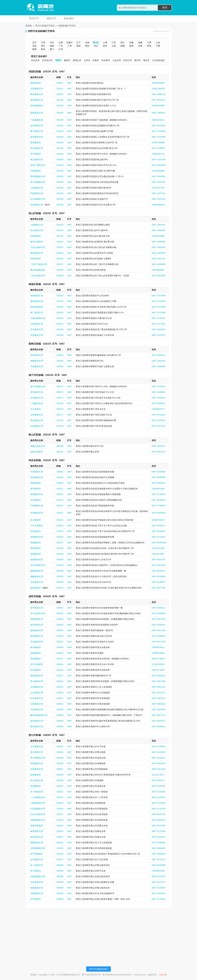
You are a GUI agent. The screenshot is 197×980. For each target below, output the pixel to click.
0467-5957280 (159, 681)
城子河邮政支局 (38, 386)
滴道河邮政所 (37, 307)
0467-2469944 (159, 242)
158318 (60, 820)
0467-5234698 (159, 865)
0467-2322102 (159, 199)
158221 (60, 506)
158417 (60, 676)
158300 (47, 735)
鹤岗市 (67, 60)
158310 (60, 786)
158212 (60, 494)
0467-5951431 (159, 687)
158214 (60, 500)
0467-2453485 (159, 276)
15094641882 (158, 489)
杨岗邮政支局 (37, 630)
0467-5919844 (159, 613)
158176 (60, 403)
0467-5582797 (159, 559)
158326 (60, 854)
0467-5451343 (159, 769)
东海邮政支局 (37, 398)
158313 (60, 797)
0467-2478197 (159, 335)
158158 (60, 329)
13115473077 (158, 775)
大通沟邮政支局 (38, 318)
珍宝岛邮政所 (37, 664)
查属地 (29, 26)
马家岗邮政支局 (38, 820)
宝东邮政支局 (37, 642)
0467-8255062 (159, 500)
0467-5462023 (159, 820)
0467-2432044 (159, 386)
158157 (60, 324)
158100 (47, 72)
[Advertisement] (99, 932)
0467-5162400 (159, 792)
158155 (60, 307)
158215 (60, 588)
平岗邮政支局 (37, 366)
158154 (60, 301)
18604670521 (158, 120)
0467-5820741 (159, 721)
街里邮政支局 (37, 355)
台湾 (61, 49)
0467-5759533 (159, 506)
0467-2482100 (159, 361)
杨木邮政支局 (37, 837)
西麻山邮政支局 (38, 446)
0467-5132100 (159, 809)
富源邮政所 (36, 786)
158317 (60, 814)
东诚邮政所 (36, 653)
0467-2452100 (159, 259)
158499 (60, 709)
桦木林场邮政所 (38, 270)
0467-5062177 (159, 780)
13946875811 (158, 647)
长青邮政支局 (37, 426)
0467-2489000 (159, 366)
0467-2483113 (159, 355)
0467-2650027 (159, 403)
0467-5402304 (159, 763)
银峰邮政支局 (37, 571)
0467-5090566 (159, 843)
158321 (60, 837)
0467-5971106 (159, 630)
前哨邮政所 (36, 548)
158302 (60, 746)
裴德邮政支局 (37, 763)
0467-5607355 (159, 588)
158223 (60, 520)
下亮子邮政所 (37, 526)
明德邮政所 (36, 543)
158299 (60, 559)
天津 (43, 42)
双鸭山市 (77, 60)
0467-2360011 (159, 113)
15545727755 (158, 188)
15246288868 (158, 171)
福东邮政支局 (37, 137)
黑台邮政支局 (37, 752)
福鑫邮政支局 (37, 576)
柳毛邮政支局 (37, 253)
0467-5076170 (159, 859)
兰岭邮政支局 (37, 324)
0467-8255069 (159, 472)
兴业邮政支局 (37, 709)
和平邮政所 (36, 154)
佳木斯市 (106, 60)
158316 (60, 809)
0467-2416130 (159, 415)
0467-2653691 (159, 176)
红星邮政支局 (37, 89)
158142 (60, 247)
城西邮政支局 (37, 888)
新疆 (34, 49)
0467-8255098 (159, 477)
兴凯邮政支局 (37, 769)
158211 (60, 489)
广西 (70, 46)
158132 (60, 236)
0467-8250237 (159, 100)
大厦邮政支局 (37, 188)
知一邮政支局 (37, 792)
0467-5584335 (159, 565)
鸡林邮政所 (36, 483)
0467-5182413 (159, 758)
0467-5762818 (159, 537)
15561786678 (158, 89)
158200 (47, 460)
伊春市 (96, 60)
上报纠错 (162, 975)
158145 (60, 259)
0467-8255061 (159, 483)
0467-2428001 (159, 392)
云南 (114, 46)
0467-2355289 (159, 131)
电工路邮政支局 (38, 182)
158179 (60, 426)
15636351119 (158, 154)
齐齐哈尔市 (47, 60)
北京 (34, 42)
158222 (60, 513)
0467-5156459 (159, 746)
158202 (60, 472)
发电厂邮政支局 (38, 165)
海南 (78, 46)
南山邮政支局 (37, 159)
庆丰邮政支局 (37, 698)
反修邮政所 (36, 554)
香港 (43, 49)
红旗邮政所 (36, 236)
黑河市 (137, 60)
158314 (60, 803)
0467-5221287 (159, 876)
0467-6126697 (159, 582)
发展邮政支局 (37, 494)
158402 (60, 608)
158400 (47, 596)
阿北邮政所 (36, 670)
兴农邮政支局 (37, 472)
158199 (60, 100)
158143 (60, 253)
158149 (60, 276)
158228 (60, 548)
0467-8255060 (159, 576)
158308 (60, 775)
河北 (52, 42)
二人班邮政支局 (38, 797)
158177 (60, 415)
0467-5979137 (159, 693)
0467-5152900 (159, 752)
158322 (60, 843)
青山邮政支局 (37, 681)
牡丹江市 (128, 60)
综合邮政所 (36, 531)
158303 (60, 752)
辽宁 (78, 42)
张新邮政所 (36, 259)
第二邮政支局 (37, 865)
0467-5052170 (159, 814)
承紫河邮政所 (37, 826)
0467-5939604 (159, 636)
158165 (60, 366)
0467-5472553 (159, 826)
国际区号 (51, 18)
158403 (60, 619)
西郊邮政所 (36, 83)
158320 (60, 831)
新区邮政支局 (37, 420)
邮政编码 (69, 18)
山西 (61, 42)
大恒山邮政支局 (38, 247)
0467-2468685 (159, 264)
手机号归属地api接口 (98, 969)
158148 (60, 270)
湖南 (52, 46)
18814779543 (158, 659)
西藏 (123, 46)
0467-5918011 (159, 608)
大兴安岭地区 (158, 60)
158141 (60, 242)
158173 (60, 392)
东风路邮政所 (37, 106)
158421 (60, 698)
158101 (60, 83)
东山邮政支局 (37, 148)
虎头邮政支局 (37, 636)
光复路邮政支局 (38, 876)
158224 (60, 526)
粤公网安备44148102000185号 (117, 975)
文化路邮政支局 (38, 199)
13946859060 (158, 83)
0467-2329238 (159, 159)
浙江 (123, 42)
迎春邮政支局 (37, 619)
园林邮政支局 (37, 113)
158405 (60, 636)
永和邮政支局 (37, 513)
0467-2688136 (159, 94)
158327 (60, 859)
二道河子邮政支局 (39, 264)
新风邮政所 (36, 143)
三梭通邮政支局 (38, 803)
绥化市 (146, 60)
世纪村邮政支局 (38, 565)
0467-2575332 (159, 318)
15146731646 (158, 548)
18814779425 (158, 670)
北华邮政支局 (37, 582)
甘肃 (140, 46)
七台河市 (117, 60)
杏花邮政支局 (37, 392)
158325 (60, 848)
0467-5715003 (159, 494)
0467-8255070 (159, 571)
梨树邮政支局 (37, 361)
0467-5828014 (159, 726)
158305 (60, 758)
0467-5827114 (159, 715)
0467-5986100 (159, 704)
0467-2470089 (159, 301)
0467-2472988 (159, 307)
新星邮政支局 (37, 100)
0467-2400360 (159, 329)
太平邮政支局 (37, 746)
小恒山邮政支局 (38, 276)
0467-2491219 (159, 452)
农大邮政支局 (37, 780)
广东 (61, 46)
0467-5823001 (159, 676)
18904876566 (158, 106)
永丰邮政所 (36, 409)
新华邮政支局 (37, 608)
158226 (60, 537)
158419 (60, 687)
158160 (60, 355)
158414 (60, 664)
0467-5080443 (159, 848)
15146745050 (158, 664)
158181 (60, 452)
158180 (60, 446)
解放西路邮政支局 (39, 715)
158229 (60, 554)
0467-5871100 (159, 642)
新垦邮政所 (36, 588)
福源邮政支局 (37, 559)
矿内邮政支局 (37, 329)
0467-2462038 (159, 247)
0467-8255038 (159, 513)
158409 (60, 647)
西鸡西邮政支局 (38, 176)
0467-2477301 (159, 324)
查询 (165, 8)
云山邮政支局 (37, 693)
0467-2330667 (159, 148)
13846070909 (158, 653)
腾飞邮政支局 (37, 131)
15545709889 (158, 143)
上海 (105, 42)
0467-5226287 (159, 888)
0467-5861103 (159, 698)
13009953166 (158, 871)
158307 (60, 769)
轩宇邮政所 (36, 899)
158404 (60, 630)
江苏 (114, 42)
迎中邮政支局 (37, 625)
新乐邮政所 (36, 647)
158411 (60, 659)
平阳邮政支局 (37, 506)
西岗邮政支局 (37, 676)
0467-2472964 (159, 296)
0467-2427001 (159, 426)
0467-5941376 (159, 619)
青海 (149, 46)
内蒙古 (70, 42)
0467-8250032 (159, 126)
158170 (60, 386)
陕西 (131, 46)
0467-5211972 (159, 882)
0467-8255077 (159, 526)
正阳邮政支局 (37, 415)
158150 (60, 296)
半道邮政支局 (37, 335)
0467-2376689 (159, 137)
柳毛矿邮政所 (37, 242)
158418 (60, 681)
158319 (60, 826)
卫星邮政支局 (37, 704)
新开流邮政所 (37, 854)
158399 (60, 865)
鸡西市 (58, 60)
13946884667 (158, 270)
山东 (158, 42)
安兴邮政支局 (37, 687)
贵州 (105, 46)
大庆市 (87, 60)
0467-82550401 (159, 543)
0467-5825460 (159, 709)
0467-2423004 (159, 420)
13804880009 (158, 205)
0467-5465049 (159, 854)
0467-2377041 (159, 193)
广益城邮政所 (37, 120)
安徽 (131, 42)
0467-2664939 (159, 165)
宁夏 (158, 46)
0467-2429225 (159, 398)
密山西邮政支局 (38, 758)
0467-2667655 (159, 182)
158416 (60, 670)
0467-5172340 (159, 831)
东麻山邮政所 (37, 452)
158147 (60, 264)
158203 (60, 477)
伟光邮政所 (36, 659)
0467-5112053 (159, 803)
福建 (140, 42)
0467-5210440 (159, 899)
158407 (60, 642)
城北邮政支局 (37, 726)
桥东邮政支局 (37, 94)
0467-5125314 (159, 797)
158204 (60, 483)
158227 (60, 543)
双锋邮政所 (36, 775)
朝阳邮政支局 (37, 843)
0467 (62, 72)
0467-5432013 (159, 837)
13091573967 (158, 554)
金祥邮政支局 (37, 126)
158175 (60, 398)
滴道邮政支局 (37, 296)
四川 (96, 46)
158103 (60, 94)
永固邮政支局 (37, 893)
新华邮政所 (36, 489)
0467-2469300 (159, 253)
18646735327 (158, 520)
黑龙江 (96, 42)
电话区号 (34, 18)
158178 (60, 420)
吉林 (87, 42)
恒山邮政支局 (37, 230)
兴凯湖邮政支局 (38, 848)
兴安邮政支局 (37, 882)
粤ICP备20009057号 (91, 975)
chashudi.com (161, 31)
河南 (34, 46)
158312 (60, 792)
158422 (60, 704)
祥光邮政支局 (37, 205)
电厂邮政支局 (37, 313)
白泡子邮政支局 (38, 814)
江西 (149, 42)
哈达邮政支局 (37, 477)
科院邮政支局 (37, 193)
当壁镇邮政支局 (38, 809)
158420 (60, 693)
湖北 (43, 46)
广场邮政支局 (37, 403)
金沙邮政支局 (37, 859)
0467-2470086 (159, 313)
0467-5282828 (159, 893)
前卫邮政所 (36, 520)
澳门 (52, 49)
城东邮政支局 (37, 301)
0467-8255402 (159, 531)
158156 (60, 318)
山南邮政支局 (37, 225)
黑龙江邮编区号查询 (45, 26)
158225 (60, 531)
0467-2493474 (159, 446)
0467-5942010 (159, 625)
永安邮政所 (36, 500)
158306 (60, 763)
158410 (60, 653)
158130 (60, 225)
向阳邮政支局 (37, 537)
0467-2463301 (159, 230)
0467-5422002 (159, 786)
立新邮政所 (36, 171)
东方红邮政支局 (38, 613)
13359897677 (158, 409)
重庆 (87, 46)
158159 (60, 335)
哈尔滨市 (35, 60)
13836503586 (158, 236)
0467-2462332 (159, 225)
